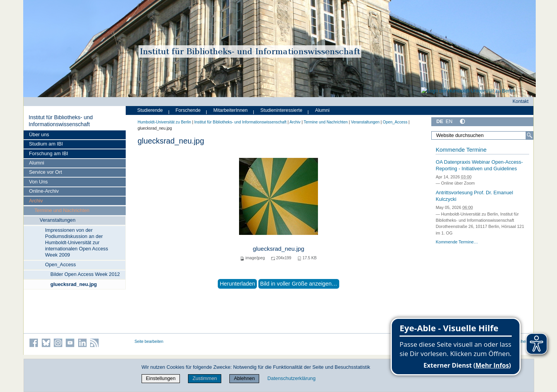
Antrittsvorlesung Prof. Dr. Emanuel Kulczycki (474, 196)
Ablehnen (244, 378)
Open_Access (60, 264)
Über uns (39, 134)
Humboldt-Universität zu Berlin (164, 122)
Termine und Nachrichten (62, 210)
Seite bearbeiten (149, 342)
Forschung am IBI (49, 153)
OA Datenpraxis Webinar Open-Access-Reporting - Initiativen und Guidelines (479, 165)
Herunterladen (237, 284)
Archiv (36, 201)
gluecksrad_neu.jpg (73, 284)
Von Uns (38, 182)
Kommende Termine (461, 150)
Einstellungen (161, 378)
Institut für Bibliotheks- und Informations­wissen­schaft (61, 121)
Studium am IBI (46, 144)
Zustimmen (205, 378)
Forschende (188, 110)
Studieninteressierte (281, 110)
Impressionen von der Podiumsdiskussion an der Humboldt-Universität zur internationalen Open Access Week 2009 (76, 242)
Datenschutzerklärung (291, 378)
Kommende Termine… (457, 242)
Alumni (37, 163)
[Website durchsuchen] (482, 135)
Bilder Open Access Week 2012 (85, 274)
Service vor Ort (45, 172)
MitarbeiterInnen (231, 110)
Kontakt (521, 101)
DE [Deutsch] (440, 121)
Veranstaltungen (58, 220)
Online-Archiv (44, 191)
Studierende (150, 110)
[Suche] (530, 135)
